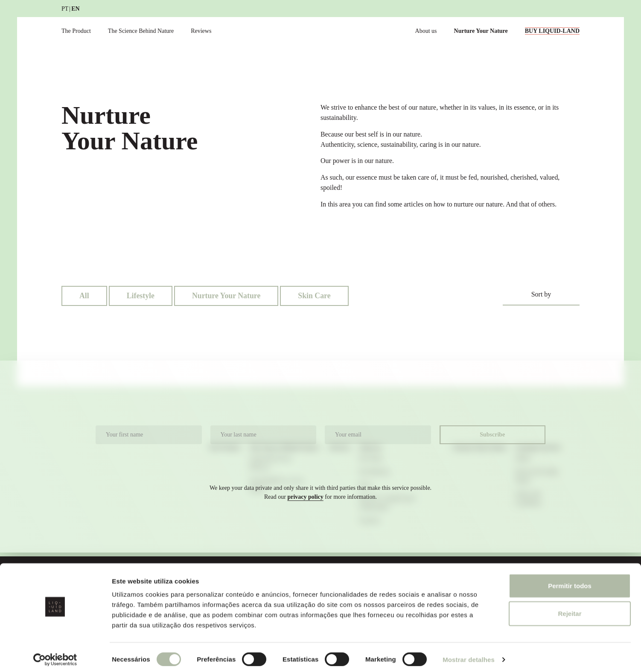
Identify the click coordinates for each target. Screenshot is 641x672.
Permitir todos (570, 581)
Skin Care (316, 296)
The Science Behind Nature (141, 31)
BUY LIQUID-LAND (552, 31)
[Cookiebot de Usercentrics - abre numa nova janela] (55, 655)
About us (426, 31)
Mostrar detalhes (469, 655)
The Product (76, 31)
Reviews (201, 31)
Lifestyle (141, 296)
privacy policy (305, 497)
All (84, 296)
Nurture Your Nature (481, 31)
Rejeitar (570, 609)
